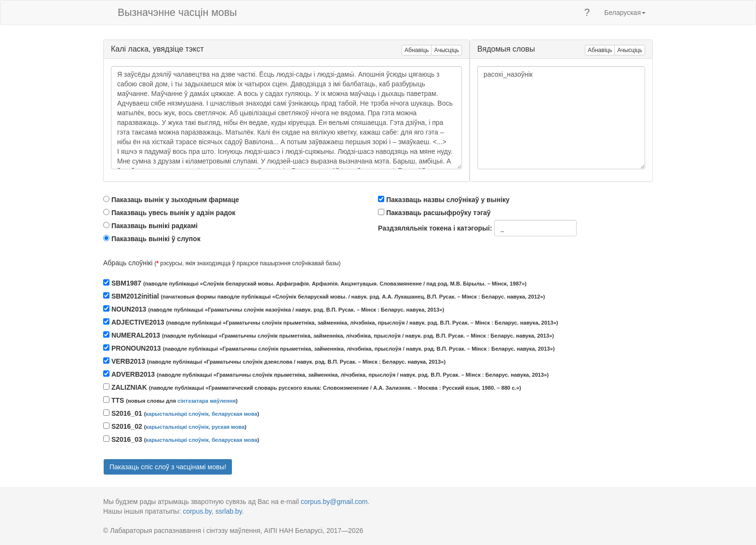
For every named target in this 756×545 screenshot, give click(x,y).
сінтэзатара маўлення (207, 401)
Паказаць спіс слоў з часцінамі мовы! (168, 467)
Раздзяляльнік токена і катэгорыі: (435, 228)
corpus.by (197, 511)
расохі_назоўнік (561, 118)
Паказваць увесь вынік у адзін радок (173, 213)
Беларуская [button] (625, 13)
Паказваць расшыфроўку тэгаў (439, 213)
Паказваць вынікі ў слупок (156, 239)
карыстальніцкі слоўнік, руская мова (195, 427)
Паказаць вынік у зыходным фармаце (175, 200)
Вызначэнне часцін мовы (177, 13)
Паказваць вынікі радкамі (155, 226)
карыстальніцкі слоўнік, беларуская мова (201, 414)
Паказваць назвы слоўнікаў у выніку (448, 200)
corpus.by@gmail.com (334, 502)
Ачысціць (446, 50)
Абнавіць (417, 50)
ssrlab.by (229, 511)
